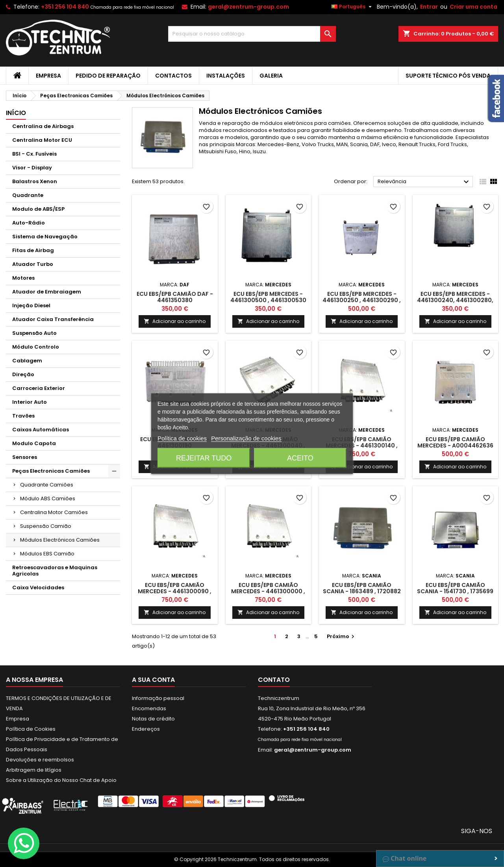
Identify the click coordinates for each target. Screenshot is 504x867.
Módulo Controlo (36, 347)
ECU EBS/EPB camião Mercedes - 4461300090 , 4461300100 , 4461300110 (175, 591)
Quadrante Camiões (47, 485)
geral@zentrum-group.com (248, 7)
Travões (23, 416)
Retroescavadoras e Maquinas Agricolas (55, 571)
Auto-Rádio (29, 223)
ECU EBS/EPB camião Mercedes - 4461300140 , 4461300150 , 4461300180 (362, 446)
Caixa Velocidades (38, 588)
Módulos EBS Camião (47, 554)
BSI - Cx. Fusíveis (34, 154)
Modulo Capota (34, 443)
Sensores (25, 457)
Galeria (271, 76)
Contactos (173, 76)
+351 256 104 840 (65, 7)
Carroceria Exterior (39, 388)
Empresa (48, 76)
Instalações (226, 76)
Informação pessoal (158, 698)
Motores (23, 278)
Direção (23, 374)
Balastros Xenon (35, 181)
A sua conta (153, 680)
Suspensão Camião (46, 526)
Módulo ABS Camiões (48, 498)
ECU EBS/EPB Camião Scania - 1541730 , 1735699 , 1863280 (455, 591)
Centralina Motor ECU (42, 140)
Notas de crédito (153, 719)
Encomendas (149, 708)
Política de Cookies (31, 729)
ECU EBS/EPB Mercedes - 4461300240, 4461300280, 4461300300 (455, 300)
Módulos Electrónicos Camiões (60, 540)
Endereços (146, 729)
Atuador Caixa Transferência (53, 319)
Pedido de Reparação (108, 76)
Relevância (424, 182)
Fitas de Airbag (33, 250)
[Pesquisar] (252, 34)
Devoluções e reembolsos (40, 760)
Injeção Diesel (31, 305)
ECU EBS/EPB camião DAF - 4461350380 (175, 297)
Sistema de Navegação (45, 237)
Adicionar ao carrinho (175, 321)
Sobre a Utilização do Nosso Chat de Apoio (61, 780)
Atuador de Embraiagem (47, 292)
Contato (274, 680)
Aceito (300, 458)
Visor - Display (32, 168)
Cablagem (27, 361)
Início (16, 113)
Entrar (429, 7)
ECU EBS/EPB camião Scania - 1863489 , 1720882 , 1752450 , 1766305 (362, 591)
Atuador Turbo (33, 264)
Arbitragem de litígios (34, 770)
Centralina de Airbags (43, 126)
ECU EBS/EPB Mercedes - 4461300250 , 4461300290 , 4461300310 (362, 300)
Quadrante (28, 195)
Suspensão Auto (34, 333)
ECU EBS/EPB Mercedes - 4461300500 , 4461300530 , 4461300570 (268, 300)
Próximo (342, 636)
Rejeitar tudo (204, 458)
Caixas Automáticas (41, 430)
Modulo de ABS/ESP (38, 209)
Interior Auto (30, 402)
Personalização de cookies (246, 438)
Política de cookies (182, 438)
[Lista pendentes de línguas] (352, 7)
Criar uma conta (473, 7)
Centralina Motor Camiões (54, 512)
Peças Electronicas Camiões (51, 471)
